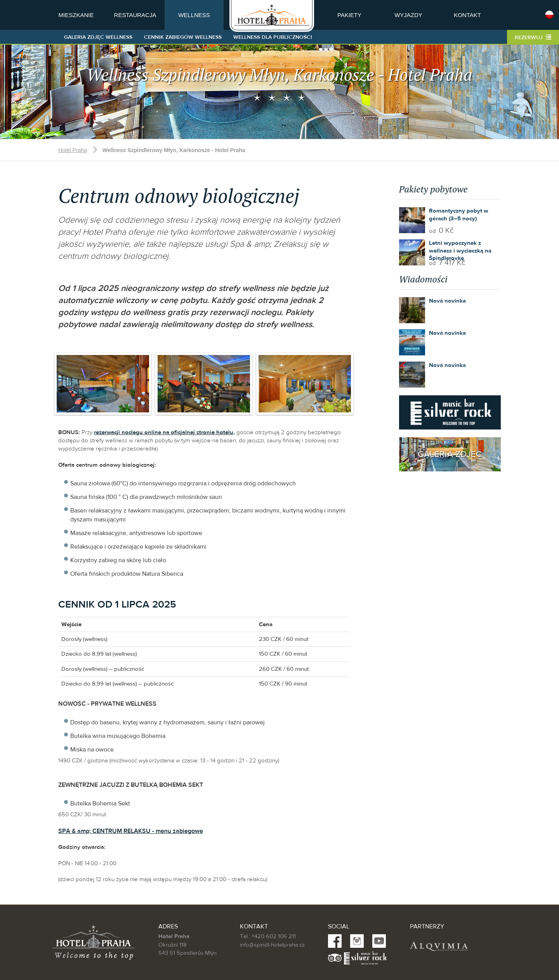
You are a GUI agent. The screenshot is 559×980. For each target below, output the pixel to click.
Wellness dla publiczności (273, 37)
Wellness (194, 15)
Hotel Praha (73, 150)
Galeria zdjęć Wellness (98, 37)
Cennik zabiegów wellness (183, 37)
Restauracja (135, 15)
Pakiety (349, 15)
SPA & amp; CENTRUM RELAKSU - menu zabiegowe (131, 831)
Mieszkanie (76, 15)
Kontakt (467, 15)
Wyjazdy (408, 15)
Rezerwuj (533, 38)
